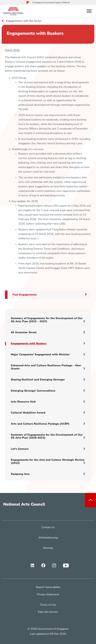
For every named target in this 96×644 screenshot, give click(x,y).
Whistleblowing (48, 538)
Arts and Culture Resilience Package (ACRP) (48, 424)
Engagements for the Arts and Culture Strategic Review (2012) (48, 461)
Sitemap (48, 548)
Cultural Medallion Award (48, 413)
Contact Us (48, 527)
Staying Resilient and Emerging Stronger (48, 380)
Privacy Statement (48, 594)
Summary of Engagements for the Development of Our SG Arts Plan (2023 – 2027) (48, 320)
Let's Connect (48, 449)
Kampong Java (48, 474)
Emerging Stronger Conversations (48, 391)
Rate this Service (48, 612)
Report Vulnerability (48, 587)
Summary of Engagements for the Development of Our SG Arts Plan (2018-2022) (48, 436)
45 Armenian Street (48, 332)
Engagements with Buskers (48, 344)
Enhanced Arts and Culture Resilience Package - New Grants (48, 367)
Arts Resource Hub (48, 402)
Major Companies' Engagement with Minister (48, 354)
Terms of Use (48, 605)
